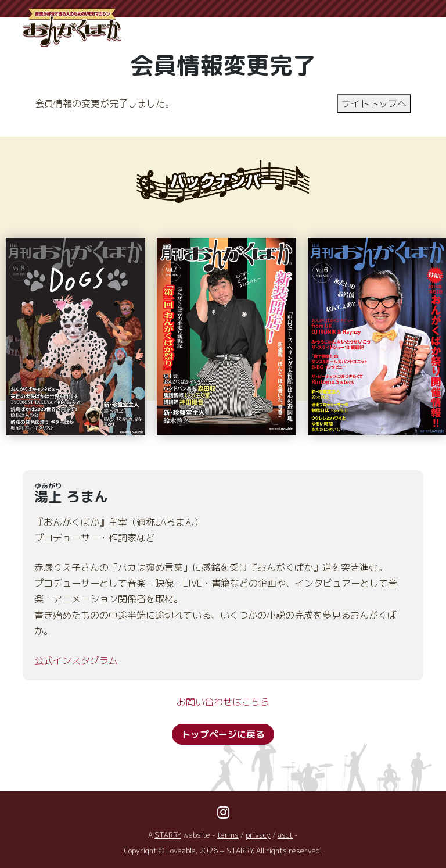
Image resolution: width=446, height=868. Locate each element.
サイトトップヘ (374, 103)
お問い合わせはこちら (223, 702)
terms (229, 835)
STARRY (168, 835)
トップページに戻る (223, 735)
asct (286, 835)
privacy (259, 835)
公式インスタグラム (76, 660)
